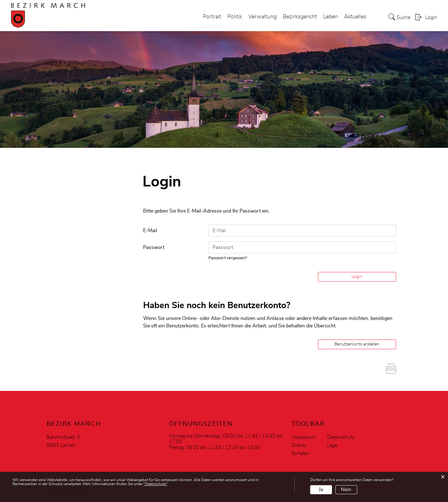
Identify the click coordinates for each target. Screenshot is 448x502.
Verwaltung (262, 17)
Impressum (303, 437)
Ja (321, 490)
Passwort (154, 247)
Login (431, 17)
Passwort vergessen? (228, 258)
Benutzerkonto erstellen (357, 344)
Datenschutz (341, 437)
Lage (332, 445)
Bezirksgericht (300, 17)
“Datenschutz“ (155, 484)
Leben (331, 17)
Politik (235, 17)
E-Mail (150, 231)
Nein (346, 490)
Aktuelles (355, 17)
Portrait (212, 17)
